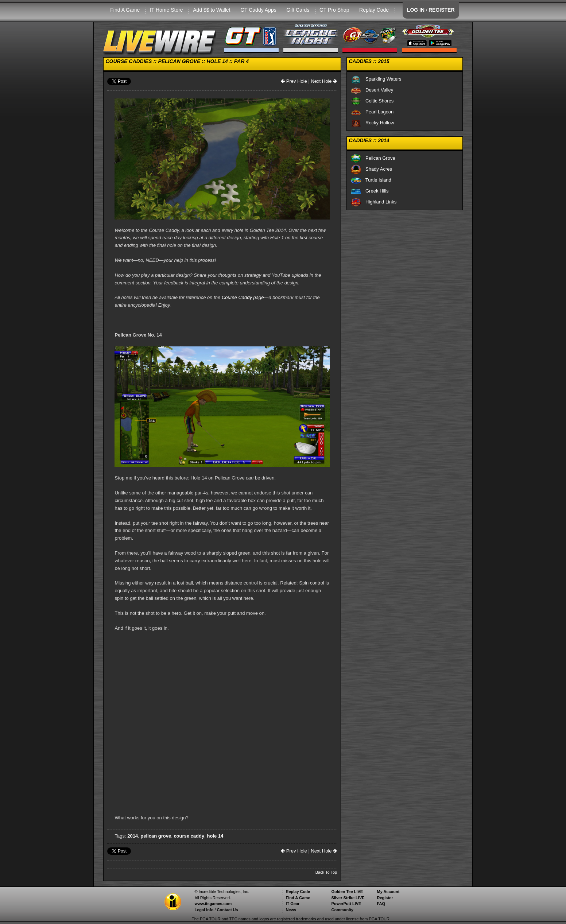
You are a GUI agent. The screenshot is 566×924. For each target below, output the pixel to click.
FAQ (381, 904)
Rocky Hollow (372, 123)
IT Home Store (166, 10)
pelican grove (156, 836)
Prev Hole (294, 81)
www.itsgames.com (213, 904)
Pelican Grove (373, 158)
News (291, 910)
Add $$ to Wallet (212, 10)
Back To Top (326, 872)
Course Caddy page (243, 297)
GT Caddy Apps (258, 10)
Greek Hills (369, 191)
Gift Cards (298, 10)
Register (385, 898)
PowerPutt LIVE (346, 904)
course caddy (189, 836)
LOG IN (416, 10)
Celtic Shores (372, 101)
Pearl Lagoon (372, 112)
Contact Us (228, 910)
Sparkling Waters (376, 79)
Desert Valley (372, 90)
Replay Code (374, 10)
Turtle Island (371, 180)
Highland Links (373, 202)
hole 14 (215, 836)
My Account (388, 892)
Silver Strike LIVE (348, 898)
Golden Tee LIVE (347, 892)
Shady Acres (371, 169)
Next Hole (324, 81)
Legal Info (204, 910)
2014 (133, 836)
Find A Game (125, 10)
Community (342, 910)
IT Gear (292, 904)
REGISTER (442, 10)
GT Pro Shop (334, 10)
